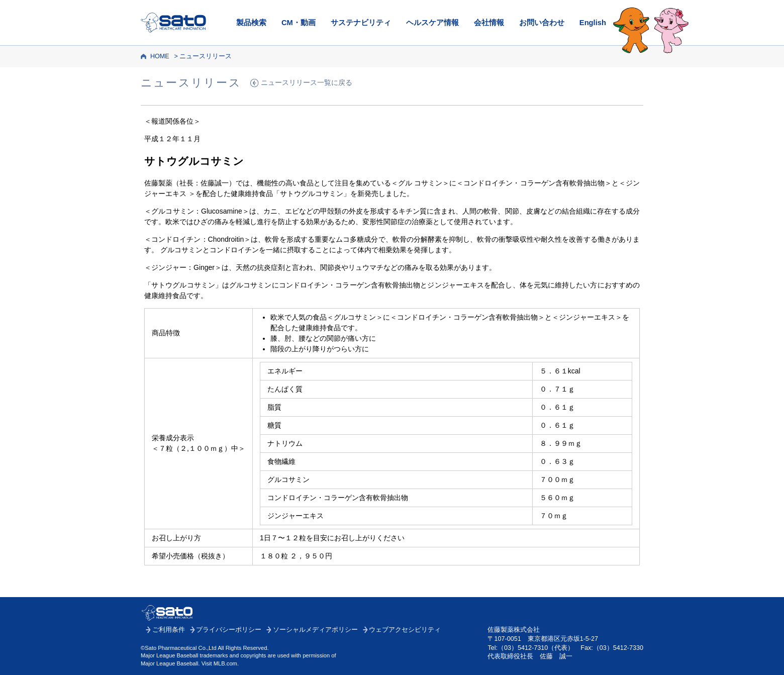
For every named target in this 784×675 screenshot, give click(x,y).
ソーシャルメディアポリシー (315, 630)
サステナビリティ (361, 23)
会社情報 (489, 23)
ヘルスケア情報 (432, 23)
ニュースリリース (206, 56)
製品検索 (251, 23)
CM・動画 (299, 23)
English (593, 23)
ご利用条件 (169, 630)
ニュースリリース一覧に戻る (307, 83)
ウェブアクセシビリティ (405, 630)
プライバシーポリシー (229, 630)
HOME (160, 56)
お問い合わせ (542, 23)
